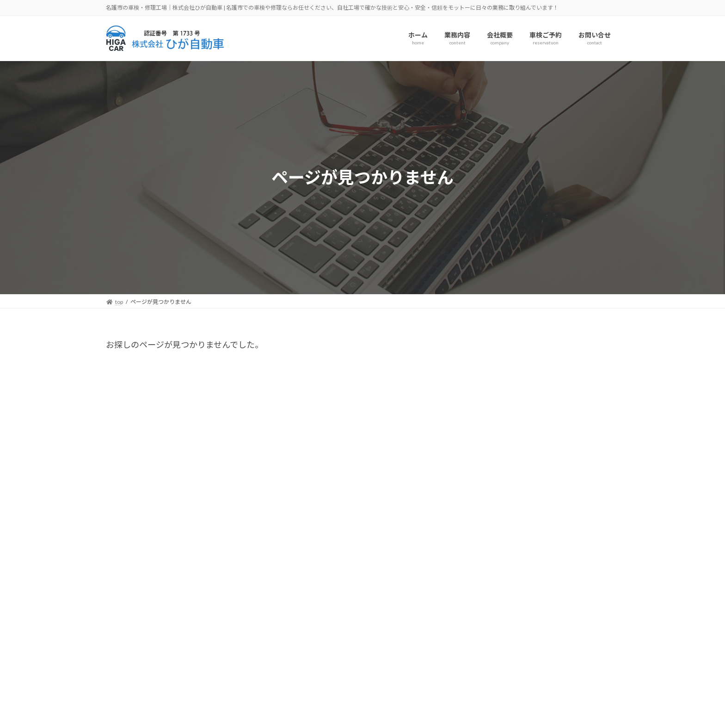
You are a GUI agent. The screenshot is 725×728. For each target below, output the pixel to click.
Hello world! (554, 375)
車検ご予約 (39, 700)
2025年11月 (504, 513)
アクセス (34, 688)
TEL (25, 710)
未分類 (495, 457)
